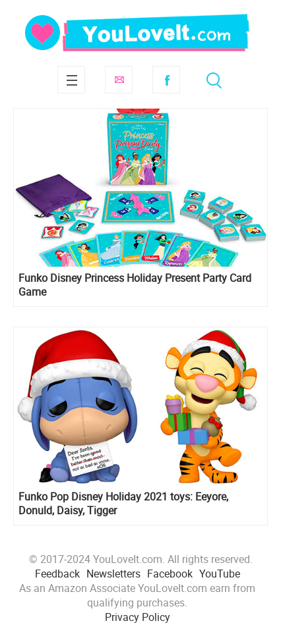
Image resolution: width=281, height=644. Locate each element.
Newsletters (113, 574)
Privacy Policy (138, 617)
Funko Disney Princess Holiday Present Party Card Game (135, 285)
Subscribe (119, 80)
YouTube (220, 574)
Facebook (166, 80)
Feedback (57, 574)
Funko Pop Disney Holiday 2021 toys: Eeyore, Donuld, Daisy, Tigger (123, 504)
